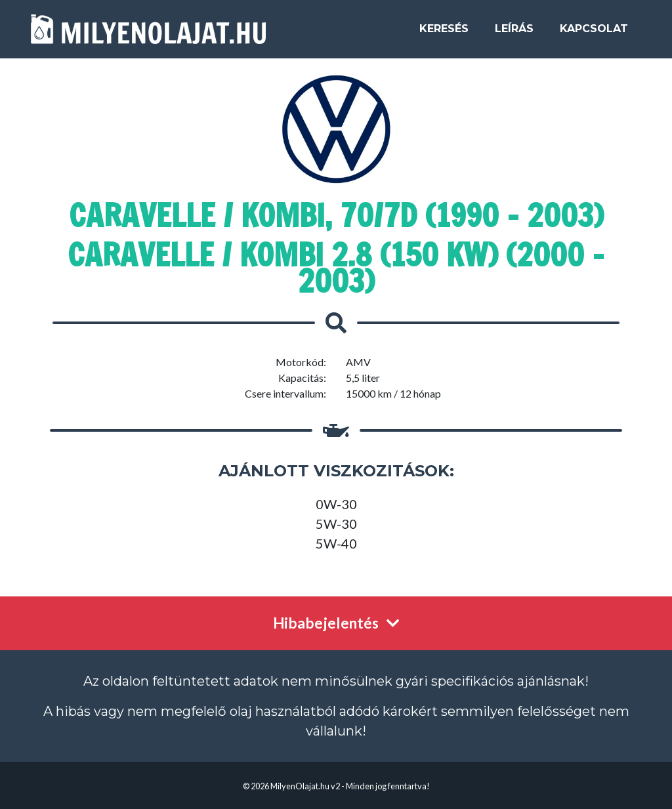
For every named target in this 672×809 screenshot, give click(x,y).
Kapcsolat (594, 34)
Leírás (514, 34)
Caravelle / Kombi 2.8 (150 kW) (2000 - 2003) (336, 268)
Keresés (444, 34)
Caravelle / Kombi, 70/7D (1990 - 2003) (336, 215)
